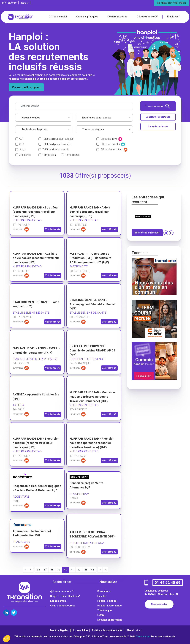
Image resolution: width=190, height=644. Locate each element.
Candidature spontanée (158, 117)
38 (52, 570)
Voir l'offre (53, 229)
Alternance (25, 155)
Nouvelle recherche (158, 126)
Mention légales (59, 630)
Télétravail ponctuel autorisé (58, 139)
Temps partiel (73, 155)
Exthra (101, 615)
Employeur (173, 17)
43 (86, 570)
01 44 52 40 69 (9, 3)
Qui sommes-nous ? (62, 591)
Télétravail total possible (56, 149)
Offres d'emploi (58, 17)
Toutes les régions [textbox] (93, 129)
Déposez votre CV (147, 17)
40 (65, 570)
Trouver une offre (157, 106)
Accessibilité (80, 630)
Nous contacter (159, 604)
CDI (21, 139)
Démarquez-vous (117, 17)
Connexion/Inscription (171, 3)
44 (92, 570)
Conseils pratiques (87, 17)
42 (79, 570)
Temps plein (49, 155)
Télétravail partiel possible (57, 144)
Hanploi (102, 596)
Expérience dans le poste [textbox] (97, 118)
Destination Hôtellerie (110, 620)
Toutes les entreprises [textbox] (35, 129)
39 (59, 570)
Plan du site (133, 630)
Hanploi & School (107, 601)
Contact (24, 3)
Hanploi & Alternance (109, 606)
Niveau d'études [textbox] (31, 118)
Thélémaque (104, 610)
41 (72, 570)
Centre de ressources (63, 606)
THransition (143, 637)
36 (38, 570)
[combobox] (44, 118)
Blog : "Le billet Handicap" (65, 596)
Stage (23, 149)
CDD (22, 144)
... (34, 569)
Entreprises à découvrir (147, 233)
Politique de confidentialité (107, 630)
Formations (104, 591)
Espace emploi (59, 601)
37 (45, 570)
